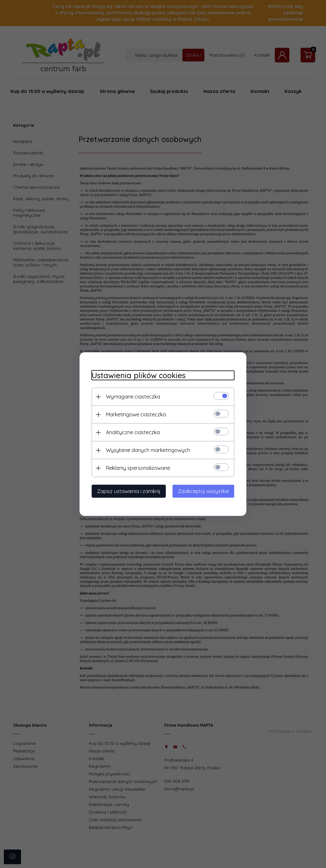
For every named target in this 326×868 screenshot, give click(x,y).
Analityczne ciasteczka (131, 432)
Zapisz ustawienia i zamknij (127, 491)
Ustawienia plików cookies (137, 375)
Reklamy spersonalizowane (136, 468)
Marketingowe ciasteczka (134, 414)
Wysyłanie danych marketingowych (146, 450)
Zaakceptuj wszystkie (205, 491)
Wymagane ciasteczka (131, 396)
